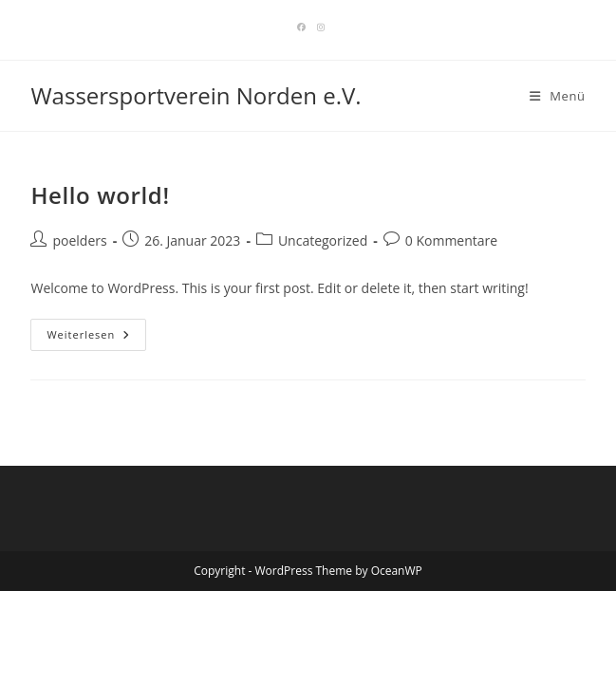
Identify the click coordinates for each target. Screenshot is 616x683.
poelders (79, 240)
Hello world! (100, 195)
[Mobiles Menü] (558, 96)
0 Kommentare (451, 240)
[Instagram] (318, 28)
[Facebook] (301, 28)
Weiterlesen (96, 338)
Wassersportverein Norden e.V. (196, 95)
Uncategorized (323, 240)
